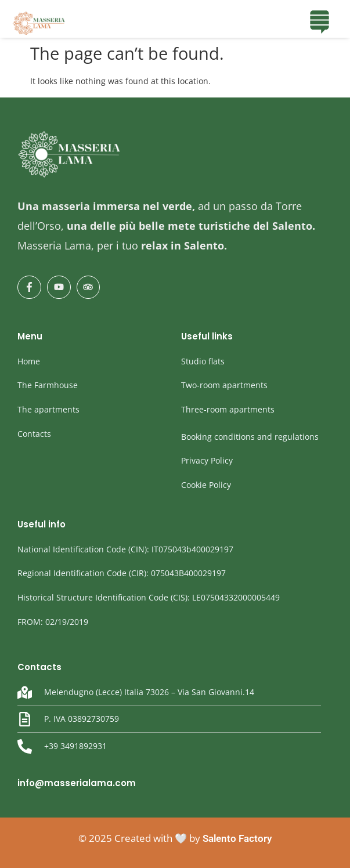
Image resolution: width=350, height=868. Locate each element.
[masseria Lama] (39, 23)
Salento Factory (237, 838)
